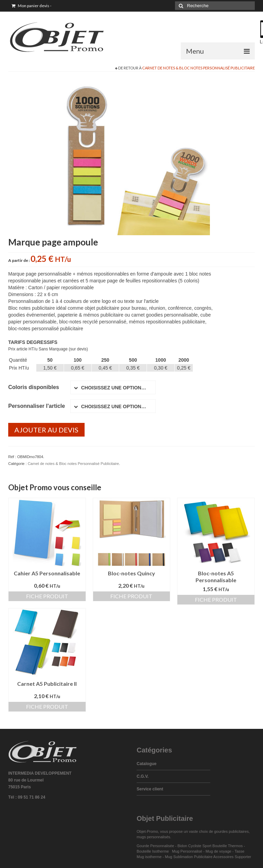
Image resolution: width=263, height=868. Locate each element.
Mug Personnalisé (187, 851)
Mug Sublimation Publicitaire (189, 857)
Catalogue (147, 764)
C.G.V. (143, 776)
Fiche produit (47, 596)
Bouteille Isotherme (154, 851)
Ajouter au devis (46, 430)
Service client (150, 789)
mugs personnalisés (153, 837)
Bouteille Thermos (227, 846)
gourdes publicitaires (231, 831)
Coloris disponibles (34, 387)
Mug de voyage (218, 851)
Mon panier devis (32, 6)
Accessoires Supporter (232, 857)
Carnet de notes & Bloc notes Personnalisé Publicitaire (198, 68)
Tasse (241, 851)
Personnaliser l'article (37, 406)
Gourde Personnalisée (155, 846)
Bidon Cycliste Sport (194, 846)
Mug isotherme (149, 857)
